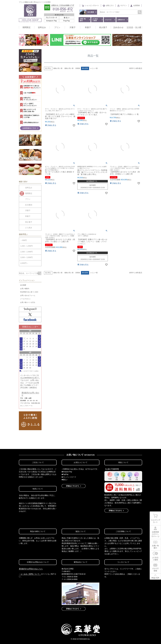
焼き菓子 (103, 27)
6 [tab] (82, 48)
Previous (22, 40)
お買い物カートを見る (28, 302)
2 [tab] (75, 48)
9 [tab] (88, 48)
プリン (57, 27)
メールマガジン (25, 299)
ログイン (124, 5)
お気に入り (110, 5)
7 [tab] (84, 48)
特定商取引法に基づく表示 (29, 292)
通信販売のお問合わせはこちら (31, 569)
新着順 (78, 68)
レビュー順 (94, 68)
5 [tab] (81, 48)
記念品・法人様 (134, 27)
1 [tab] (74, 48)
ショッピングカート (92, 5)
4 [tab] (79, 48)
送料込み (42, 27)
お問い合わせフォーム (28, 295)
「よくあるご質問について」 (30, 574)
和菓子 (88, 27)
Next (139, 40)
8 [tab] (86, 48)
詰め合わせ (118, 27)
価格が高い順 (69, 68)
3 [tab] (77, 48)
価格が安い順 (58, 68)
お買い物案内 (25, 289)
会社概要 (23, 285)
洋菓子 (73, 27)
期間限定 (27, 27)
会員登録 (136, 5)
